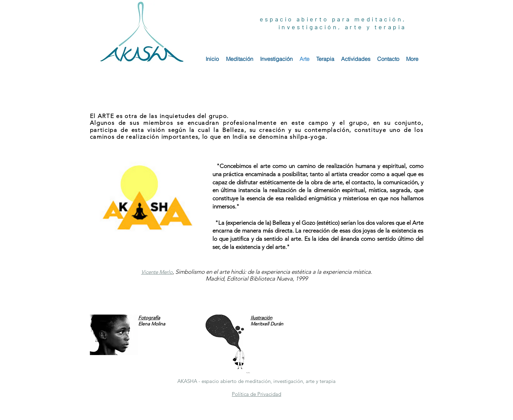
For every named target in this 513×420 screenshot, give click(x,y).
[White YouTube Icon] (475, 121)
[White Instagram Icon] (453, 121)
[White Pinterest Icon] (464, 121)
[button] (157, 272)
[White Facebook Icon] (430, 121)
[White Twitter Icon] (441, 121)
